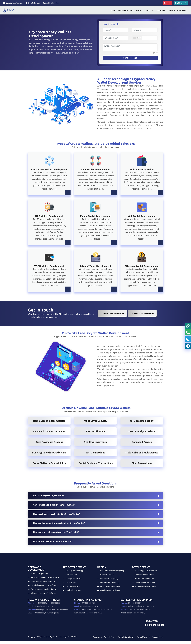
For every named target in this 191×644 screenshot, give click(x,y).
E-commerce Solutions (145, 582)
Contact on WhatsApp (112, 313)
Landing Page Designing (110, 593)
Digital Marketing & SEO (145, 586)
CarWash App (71, 578)
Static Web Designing (109, 582)
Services (162, 11)
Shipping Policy (157, 640)
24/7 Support (181, 3)
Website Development (145, 578)
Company (183, 11)
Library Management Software (44, 596)
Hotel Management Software (43, 584)
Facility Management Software (44, 592)
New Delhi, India (33, 3)
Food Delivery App (73, 593)
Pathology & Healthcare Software (45, 581)
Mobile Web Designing (110, 586)
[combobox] (137, 38)
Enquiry (167, 3)
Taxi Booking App (73, 589)
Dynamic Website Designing (112, 574)
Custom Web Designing (110, 589)
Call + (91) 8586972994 (52, 3)
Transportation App (74, 582)
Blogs (172, 11)
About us (96, 640)
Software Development (131, 11)
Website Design (107, 578)
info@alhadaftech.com (13, 3)
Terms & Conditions (126, 640)
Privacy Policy (109, 640)
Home (113, 11)
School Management (39, 577)
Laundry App (71, 586)
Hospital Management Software (44, 588)
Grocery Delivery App (74, 574)
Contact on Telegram (142, 313)
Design (151, 11)
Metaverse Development (146, 589)
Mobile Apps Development (146, 574)
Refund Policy (142, 640)
